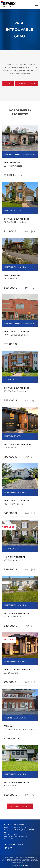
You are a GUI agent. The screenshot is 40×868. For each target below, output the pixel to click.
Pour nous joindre (26, 84)
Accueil (8, 84)
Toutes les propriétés (20, 806)
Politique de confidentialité (11, 861)
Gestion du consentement (20, 862)
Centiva (24, 865)
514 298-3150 (13, 834)
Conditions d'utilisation (30, 861)
